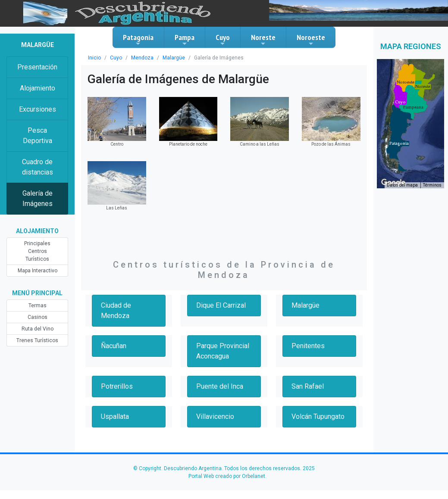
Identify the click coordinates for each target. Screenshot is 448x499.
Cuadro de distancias (38, 167)
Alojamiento (38, 88)
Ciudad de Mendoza (116, 310)
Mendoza (142, 58)
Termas (38, 306)
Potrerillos (117, 386)
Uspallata (115, 416)
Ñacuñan (114, 346)
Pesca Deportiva (38, 136)
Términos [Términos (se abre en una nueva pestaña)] (432, 185)
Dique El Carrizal (221, 305)
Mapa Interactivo (38, 271)
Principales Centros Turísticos (37, 251)
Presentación (37, 67)
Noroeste (311, 40)
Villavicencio (215, 416)
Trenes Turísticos (37, 340)
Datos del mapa (402, 185)
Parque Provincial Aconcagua (223, 351)
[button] (399, 143)
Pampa (185, 40)
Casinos (38, 317)
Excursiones (38, 109)
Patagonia (138, 40)
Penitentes (308, 346)
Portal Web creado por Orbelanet (227, 476)
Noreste (263, 40)
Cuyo (223, 40)
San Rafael (308, 386)
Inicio (94, 58)
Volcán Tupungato (318, 416)
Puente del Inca (220, 386)
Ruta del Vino (38, 329)
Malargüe (174, 58)
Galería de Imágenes (38, 198)
